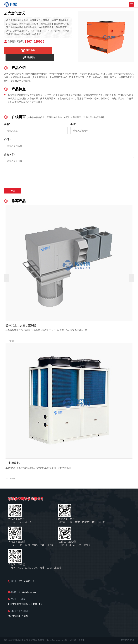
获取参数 (20, 50)
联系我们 (55, 50)
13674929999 (34, 41)
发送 (13, 191)
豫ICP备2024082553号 (57, 640)
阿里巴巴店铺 (127, 640)
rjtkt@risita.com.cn (28, 592)
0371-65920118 (27, 581)
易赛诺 (83, 640)
